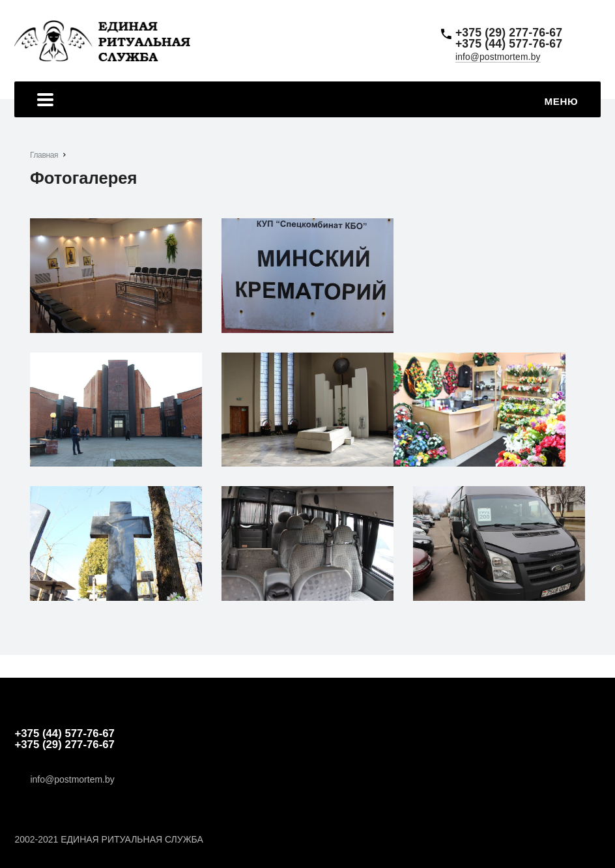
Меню (307, 101)
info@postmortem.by (498, 57)
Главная (44, 155)
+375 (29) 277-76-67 (509, 33)
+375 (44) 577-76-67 (509, 44)
